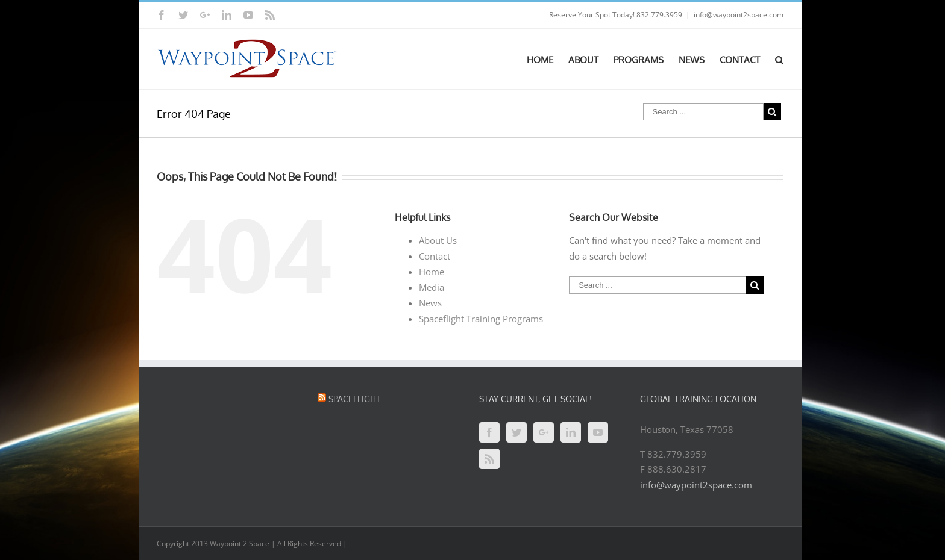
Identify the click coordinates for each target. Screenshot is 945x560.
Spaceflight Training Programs (481, 319)
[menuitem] (548, 59)
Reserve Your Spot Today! (592, 15)
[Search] (779, 59)
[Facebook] (489, 432)
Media (432, 287)
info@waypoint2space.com (739, 15)
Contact (435, 256)
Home (432, 272)
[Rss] (489, 459)
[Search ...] (703, 112)
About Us (438, 240)
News (430, 303)
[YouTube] (598, 432)
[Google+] (544, 432)
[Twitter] (516, 432)
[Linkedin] (571, 432)
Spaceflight (355, 399)
